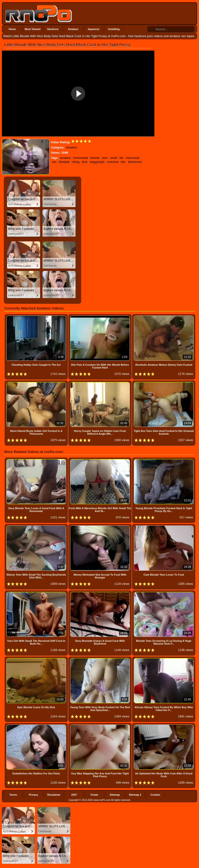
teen (105, 158)
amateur (66, 158)
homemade (81, 158)
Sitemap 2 (135, 795)
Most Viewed (33, 29)
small (113, 158)
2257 (74, 795)
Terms (13, 795)
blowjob (64, 162)
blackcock (135, 162)
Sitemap (115, 795)
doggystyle (97, 162)
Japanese (93, 29)
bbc (123, 162)
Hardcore (53, 29)
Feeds (94, 795)
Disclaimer (54, 795)
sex (54, 162)
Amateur (73, 29)
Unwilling (114, 29)
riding (76, 162)
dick (85, 162)
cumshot (113, 162)
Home (12, 29)
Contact (155, 795)
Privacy (33, 795)
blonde (95, 158)
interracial (133, 158)
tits (122, 158)
